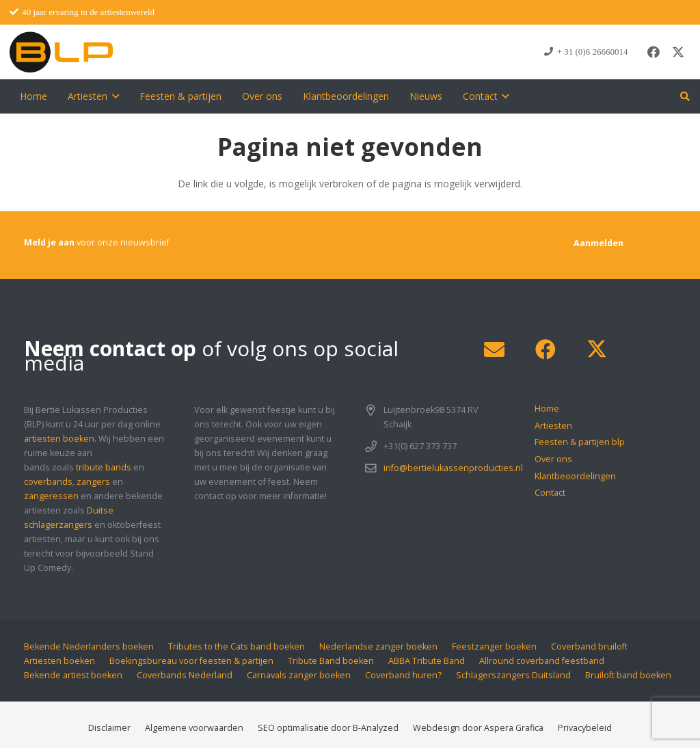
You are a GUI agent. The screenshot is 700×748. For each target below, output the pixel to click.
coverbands (48, 482)
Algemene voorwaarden (194, 728)
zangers (93, 482)
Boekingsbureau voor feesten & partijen (191, 661)
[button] (113, 96)
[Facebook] (654, 52)
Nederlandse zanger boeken (378, 646)
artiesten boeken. (60, 439)
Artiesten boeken (59, 661)
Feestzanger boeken (494, 646)
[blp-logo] (61, 52)
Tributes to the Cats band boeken (237, 646)
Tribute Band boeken (331, 661)
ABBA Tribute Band (427, 661)
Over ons (553, 459)
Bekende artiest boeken (73, 675)
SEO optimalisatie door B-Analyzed (328, 728)
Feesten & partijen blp (580, 442)
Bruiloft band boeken (628, 675)
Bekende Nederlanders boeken (89, 646)
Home (547, 409)
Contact (550, 493)
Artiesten (553, 426)
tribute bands (104, 467)
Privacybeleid (585, 728)
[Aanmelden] (598, 243)
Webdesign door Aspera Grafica (478, 728)
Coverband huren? (403, 675)
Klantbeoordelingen (575, 476)
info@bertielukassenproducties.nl (453, 468)
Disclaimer (109, 728)
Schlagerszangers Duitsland (513, 675)
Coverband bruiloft (589, 646)
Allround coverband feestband (542, 661)
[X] (678, 52)
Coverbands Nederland (185, 675)
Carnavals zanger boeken (299, 675)
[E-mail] (494, 350)
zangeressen (51, 496)
